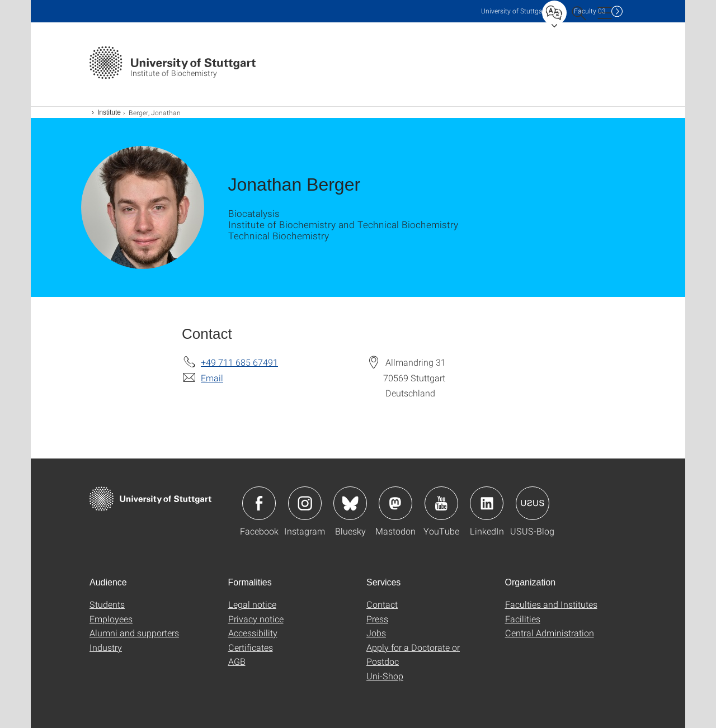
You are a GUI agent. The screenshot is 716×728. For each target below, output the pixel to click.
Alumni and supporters (134, 633)
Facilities (523, 619)
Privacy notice (256, 619)
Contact (382, 604)
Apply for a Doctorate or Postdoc (413, 654)
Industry (106, 647)
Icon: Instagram (305, 503)
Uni (514, 11)
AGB (237, 661)
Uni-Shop (385, 676)
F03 (590, 11)
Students (107, 604)
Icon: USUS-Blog (533, 503)
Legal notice (252, 604)
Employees (111, 619)
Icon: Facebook (259, 503)
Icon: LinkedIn (487, 503)
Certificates (251, 647)
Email (212, 378)
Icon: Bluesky (350, 503)
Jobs (376, 633)
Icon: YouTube (441, 503)
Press (377, 619)
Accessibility (253, 633)
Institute (109, 112)
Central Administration (550, 633)
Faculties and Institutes (551, 604)
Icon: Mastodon (395, 503)
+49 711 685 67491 (239, 362)
